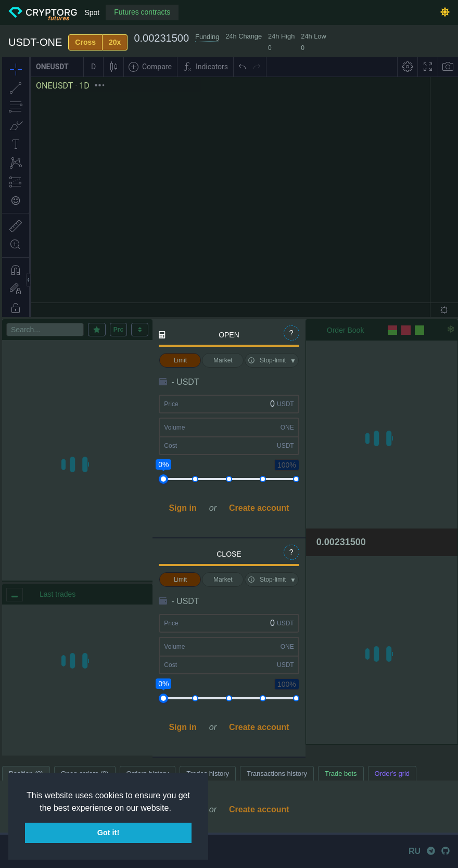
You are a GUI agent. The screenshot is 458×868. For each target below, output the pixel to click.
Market (223, 360)
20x (115, 42)
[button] (175, 809)
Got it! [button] (108, 833)
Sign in (182, 508)
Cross (85, 42)
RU (415, 851)
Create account (259, 508)
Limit (180, 360)
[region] (77, 680)
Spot (92, 12)
